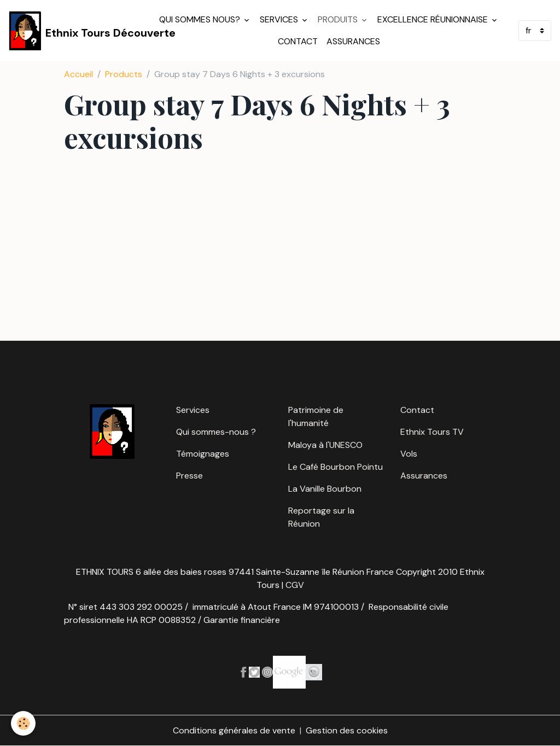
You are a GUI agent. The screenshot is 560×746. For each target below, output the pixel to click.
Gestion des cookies (347, 730)
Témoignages (203, 454)
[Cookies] (23, 723)
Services (280, 19)
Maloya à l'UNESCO (325, 445)
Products (124, 74)
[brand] (76, 31)
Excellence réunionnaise (434, 19)
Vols (409, 454)
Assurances (353, 41)
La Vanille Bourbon (325, 489)
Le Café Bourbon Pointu (336, 467)
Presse (189, 476)
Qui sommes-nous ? (216, 432)
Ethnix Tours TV (432, 432)
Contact (298, 41)
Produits (339, 19)
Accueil (78, 74)
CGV (295, 585)
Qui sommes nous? (201, 19)
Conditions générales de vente (234, 730)
